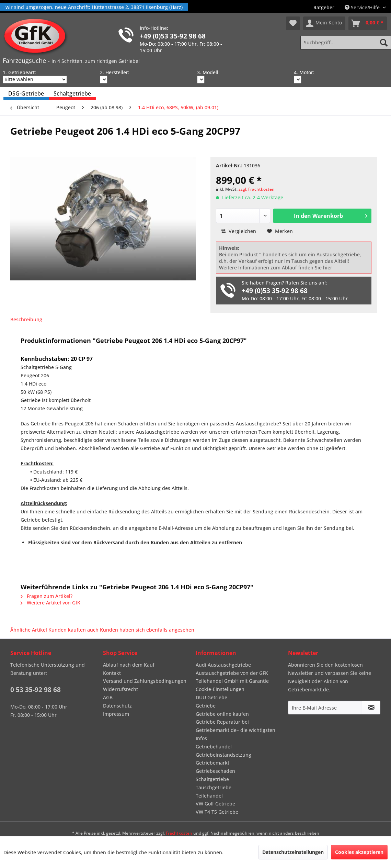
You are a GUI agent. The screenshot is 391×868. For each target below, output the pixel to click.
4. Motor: (304, 72)
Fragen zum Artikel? (47, 596)
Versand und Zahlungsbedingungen (145, 681)
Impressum (116, 714)
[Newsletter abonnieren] (371, 708)
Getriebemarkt (212, 763)
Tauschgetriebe (214, 787)
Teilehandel (209, 796)
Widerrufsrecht (120, 689)
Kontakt (112, 673)
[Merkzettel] (293, 23)
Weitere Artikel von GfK (50, 603)
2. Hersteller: (115, 72)
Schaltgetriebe (212, 779)
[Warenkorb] (368, 23)
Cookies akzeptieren (359, 852)
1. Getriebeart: (19, 72)
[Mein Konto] (324, 23)
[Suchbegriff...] (346, 43)
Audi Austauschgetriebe (223, 665)
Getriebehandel (214, 747)
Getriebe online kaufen (222, 714)
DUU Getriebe (211, 697)
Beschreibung (26, 319)
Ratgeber (324, 7)
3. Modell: (208, 72)
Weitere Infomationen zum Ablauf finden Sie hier (276, 268)
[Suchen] (384, 43)
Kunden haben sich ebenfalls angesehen (147, 630)
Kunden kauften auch (73, 630)
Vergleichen (239, 231)
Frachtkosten (179, 833)
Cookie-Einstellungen (220, 689)
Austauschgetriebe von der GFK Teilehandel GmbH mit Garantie (232, 677)
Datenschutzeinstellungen (293, 852)
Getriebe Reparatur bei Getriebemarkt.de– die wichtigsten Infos (235, 730)
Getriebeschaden (215, 771)
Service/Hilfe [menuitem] (363, 7)
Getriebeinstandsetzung (223, 755)
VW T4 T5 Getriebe (217, 812)
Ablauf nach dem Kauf (129, 665)
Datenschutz (117, 706)
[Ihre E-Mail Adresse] (325, 708)
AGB (108, 697)
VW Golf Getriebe (215, 804)
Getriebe (206, 706)
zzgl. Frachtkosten (257, 189)
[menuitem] (324, 7)
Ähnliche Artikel (29, 630)
